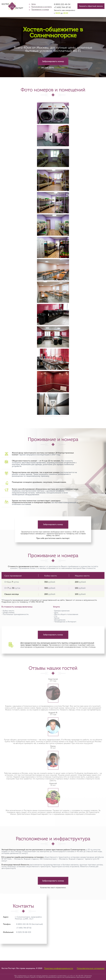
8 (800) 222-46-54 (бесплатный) (30, 924)
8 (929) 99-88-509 (24, 932)
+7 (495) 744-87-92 (62, 7)
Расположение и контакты (42, 7)
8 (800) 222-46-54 (62, 4)
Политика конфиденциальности (59, 968)
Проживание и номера (40, 10)
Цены (34, 4)
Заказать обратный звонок (91, 6)
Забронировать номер (53, 61)
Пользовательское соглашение (91, 968)
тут (13, 602)
